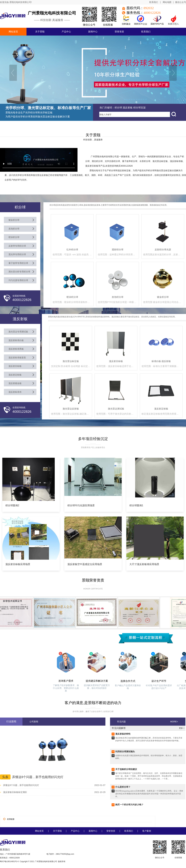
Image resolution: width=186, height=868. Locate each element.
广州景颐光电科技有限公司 (52, 13)
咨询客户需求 (66, 681)
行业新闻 (11, 721)
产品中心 (75, 831)
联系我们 (154, 2)
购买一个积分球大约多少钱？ (129, 806)
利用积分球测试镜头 (125, 753)
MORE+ (174, 722)
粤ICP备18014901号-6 (9, 861)
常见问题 (121, 722)
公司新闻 (34, 722)
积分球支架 (139, 108)
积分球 (118, 108)
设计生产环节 (159, 681)
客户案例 (147, 831)
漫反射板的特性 (123, 735)
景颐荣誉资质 (93, 580)
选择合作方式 (128, 681)
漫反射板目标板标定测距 (15, 792)
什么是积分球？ (123, 789)
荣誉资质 (111, 831)
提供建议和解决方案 (97, 681)
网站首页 (39, 831)
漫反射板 (128, 108)
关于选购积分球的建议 (126, 771)
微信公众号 (181, 2)
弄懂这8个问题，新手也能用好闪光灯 (38, 777)
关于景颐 (57, 831)
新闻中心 (93, 831)
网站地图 (167, 2)
